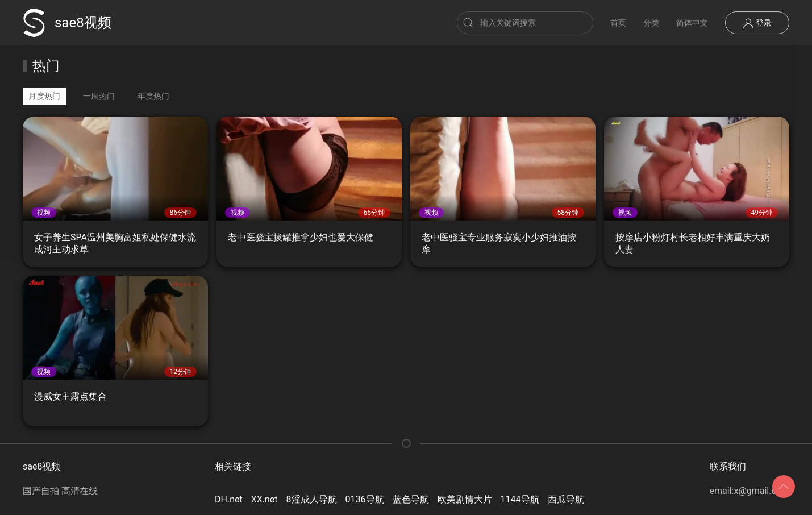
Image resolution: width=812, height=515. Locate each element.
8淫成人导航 (312, 499)
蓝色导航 (411, 499)
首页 (618, 23)
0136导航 (365, 499)
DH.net (229, 499)
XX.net (265, 499)
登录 (757, 23)
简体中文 (692, 23)
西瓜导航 (566, 499)
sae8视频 (67, 23)
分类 (651, 23)
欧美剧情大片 (465, 499)
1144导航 (520, 499)
